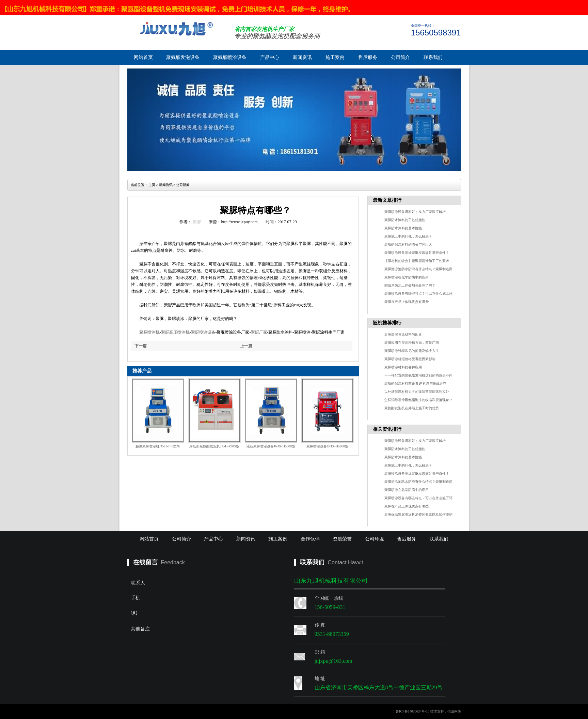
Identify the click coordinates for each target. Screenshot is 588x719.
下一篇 (141, 346)
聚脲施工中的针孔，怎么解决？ (408, 236)
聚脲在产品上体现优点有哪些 (407, 302)
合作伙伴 (310, 539)
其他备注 (187, 648)
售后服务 (368, 57)
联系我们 (433, 57)
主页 (152, 185)
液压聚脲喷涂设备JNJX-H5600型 (271, 446)
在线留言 (145, 562)
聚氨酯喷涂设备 (230, 57)
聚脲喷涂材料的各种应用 (403, 367)
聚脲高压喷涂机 (175, 332)
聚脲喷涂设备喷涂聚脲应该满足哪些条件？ (417, 253)
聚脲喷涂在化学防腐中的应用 (407, 277)
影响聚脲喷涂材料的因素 (403, 334)
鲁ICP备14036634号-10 (412, 711)
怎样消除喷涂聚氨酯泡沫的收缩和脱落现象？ (418, 400)
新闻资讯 (302, 57)
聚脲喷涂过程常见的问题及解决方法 (412, 351)
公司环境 (375, 539)
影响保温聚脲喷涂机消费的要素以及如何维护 (418, 514)
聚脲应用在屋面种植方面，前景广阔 (412, 343)
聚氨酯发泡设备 (183, 57)
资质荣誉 (342, 539)
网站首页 (143, 57)
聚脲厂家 (259, 332)
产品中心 (270, 57)
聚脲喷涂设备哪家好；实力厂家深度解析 (415, 212)
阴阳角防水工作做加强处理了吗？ (410, 285)
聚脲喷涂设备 (203, 332)
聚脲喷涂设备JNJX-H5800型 (327, 446)
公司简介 (400, 57)
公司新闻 (183, 185)
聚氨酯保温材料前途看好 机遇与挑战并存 (416, 384)
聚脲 (197, 222)
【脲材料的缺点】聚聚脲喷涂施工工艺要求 (417, 261)
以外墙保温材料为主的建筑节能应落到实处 (417, 392)
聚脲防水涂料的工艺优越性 (405, 220)
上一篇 (246, 346)
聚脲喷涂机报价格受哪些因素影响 (410, 359)
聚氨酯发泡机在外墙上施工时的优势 (412, 408)
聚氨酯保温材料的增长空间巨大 (408, 244)
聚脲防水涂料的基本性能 (403, 228)
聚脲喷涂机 (149, 332)
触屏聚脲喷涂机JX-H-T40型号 (158, 446)
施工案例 (335, 57)
